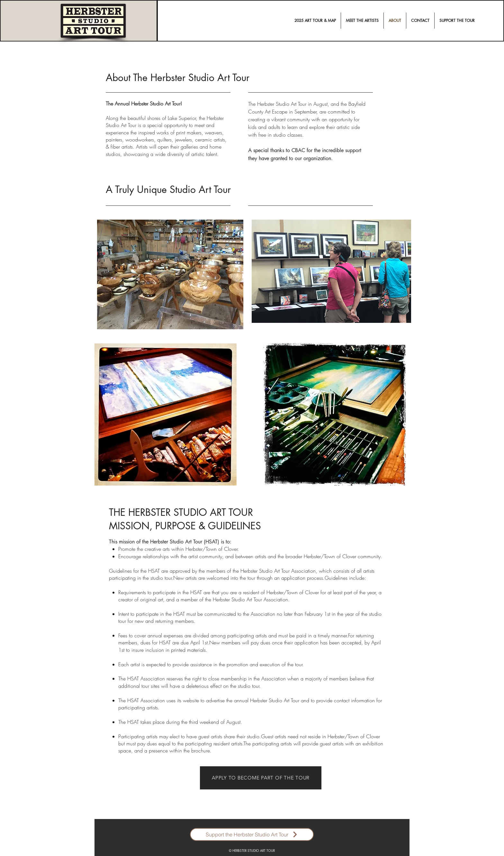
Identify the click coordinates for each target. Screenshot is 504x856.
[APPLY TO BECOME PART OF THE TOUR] (261, 778)
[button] (362, 21)
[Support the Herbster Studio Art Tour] (252, 834)
